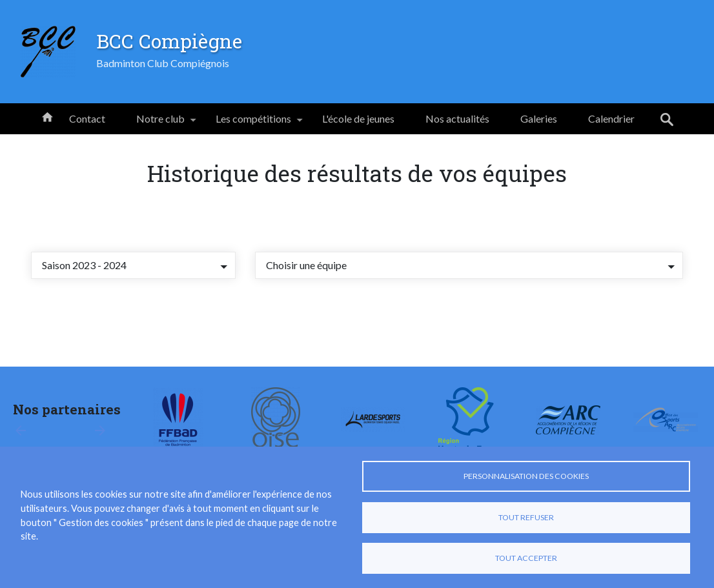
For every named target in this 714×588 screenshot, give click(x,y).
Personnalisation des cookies (526, 476)
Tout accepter (526, 558)
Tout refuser (526, 517)
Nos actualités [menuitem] (457, 118)
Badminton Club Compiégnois (163, 63)
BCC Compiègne (169, 41)
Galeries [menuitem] (539, 118)
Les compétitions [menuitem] (253, 123)
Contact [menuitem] (87, 118)
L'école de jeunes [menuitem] (358, 118)
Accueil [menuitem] (47, 116)
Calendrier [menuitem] (611, 118)
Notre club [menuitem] (160, 123)
